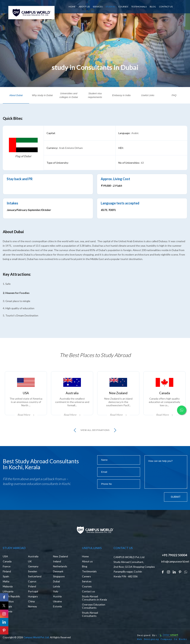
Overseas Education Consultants (94, 606)
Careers (87, 576)
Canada (7, 561)
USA (5, 556)
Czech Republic (12, 596)
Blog (85, 566)
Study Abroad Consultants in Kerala (95, 598)
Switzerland (35, 576)
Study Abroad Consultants (90, 614)
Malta (6, 581)
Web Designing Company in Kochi (162, 640)
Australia (33, 556)
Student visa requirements (95, 95)
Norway (32, 606)
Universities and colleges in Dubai (69, 95)
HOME (72, 7)
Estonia (57, 606)
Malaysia (8, 586)
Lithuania (8, 591)
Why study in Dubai (42, 95)
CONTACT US (166, 7)
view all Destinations (95, 430)
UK (30, 561)
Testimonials (139, 7)
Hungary (33, 596)
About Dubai (16, 95)
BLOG (153, 7)
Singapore (59, 576)
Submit (176, 497)
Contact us (89, 591)
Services (87, 581)
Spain (6, 576)
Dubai (56, 581)
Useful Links (148, 95)
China (31, 601)
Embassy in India (121, 95)
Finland (7, 571)
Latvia (56, 586)
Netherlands (60, 566)
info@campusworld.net (175, 561)
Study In (110, 7)
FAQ (174, 95)
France (7, 566)
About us (87, 561)
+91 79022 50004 (175, 555)
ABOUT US (84, 7)
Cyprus (32, 581)
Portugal (33, 591)
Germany (33, 566)
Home (85, 556)
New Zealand (61, 556)
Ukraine (58, 601)
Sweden (33, 571)
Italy (56, 591)
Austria (57, 596)
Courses (123, 7)
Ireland (57, 561)
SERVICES (98, 7)
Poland (32, 586)
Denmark (58, 571)
